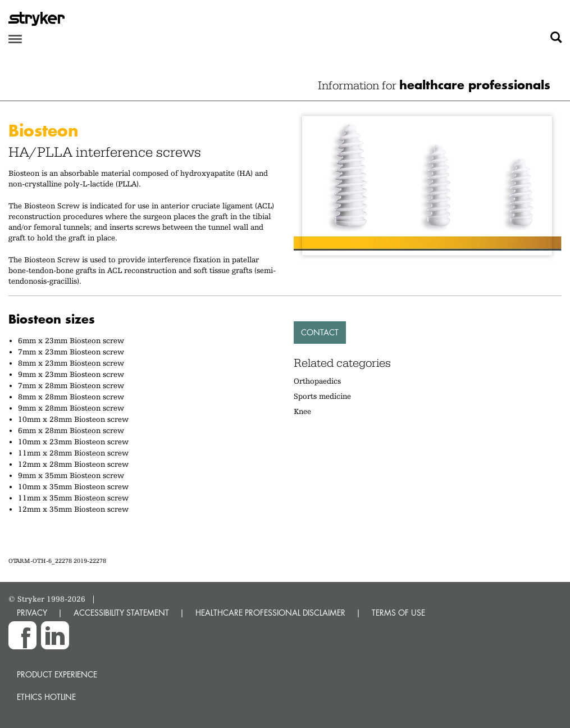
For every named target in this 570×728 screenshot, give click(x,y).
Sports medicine (322, 396)
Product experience (57, 674)
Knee (302, 411)
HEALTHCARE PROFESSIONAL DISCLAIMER (270, 613)
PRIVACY (32, 613)
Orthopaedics (317, 381)
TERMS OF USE (398, 613)
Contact (320, 332)
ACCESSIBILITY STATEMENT (121, 613)
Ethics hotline (46, 697)
